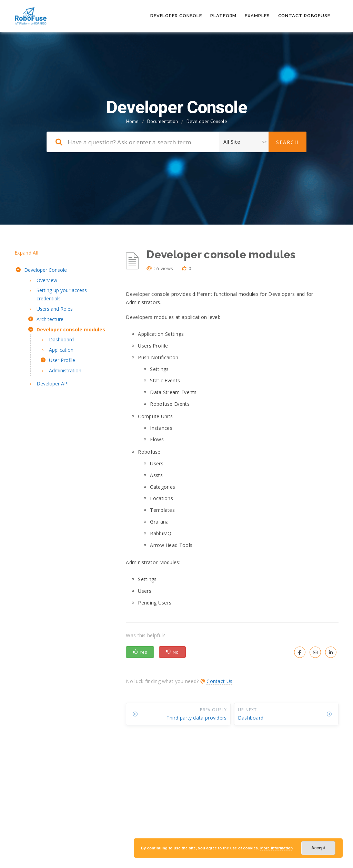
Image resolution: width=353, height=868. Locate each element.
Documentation (163, 121)
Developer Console (176, 16)
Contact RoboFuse (304, 16)
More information (277, 848)
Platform (223, 16)
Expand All (26, 253)
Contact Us (219, 681)
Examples (257, 16)
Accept (318, 848)
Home (132, 121)
